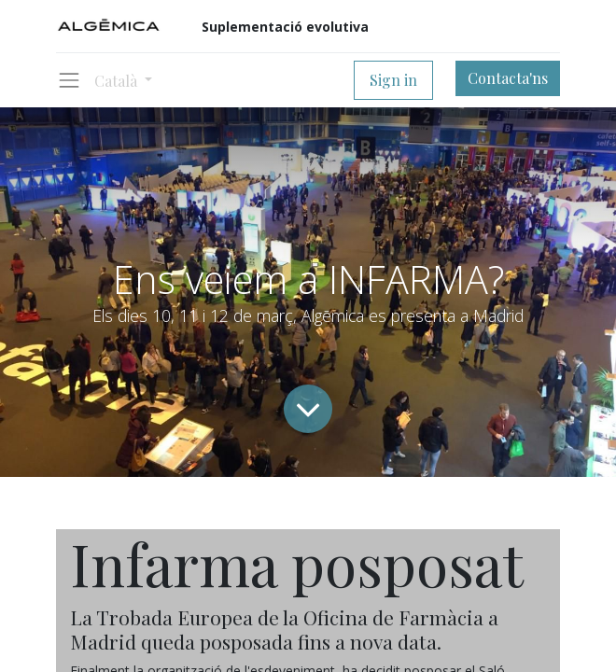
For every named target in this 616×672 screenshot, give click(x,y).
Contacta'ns (508, 78)
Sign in (393, 80)
